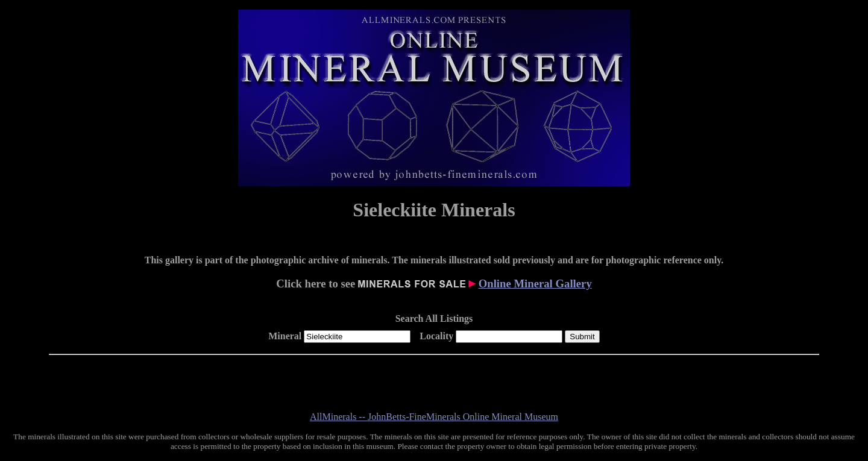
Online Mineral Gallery (535, 284)
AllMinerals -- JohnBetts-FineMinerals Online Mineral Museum (434, 417)
